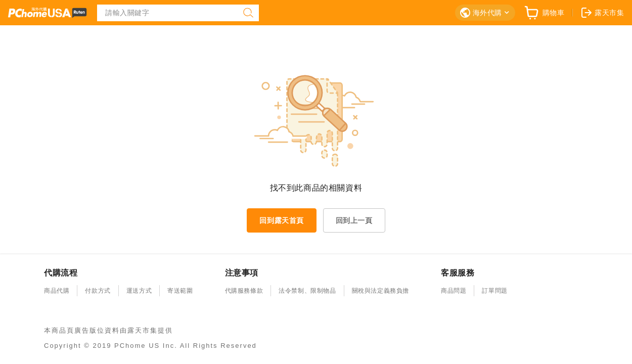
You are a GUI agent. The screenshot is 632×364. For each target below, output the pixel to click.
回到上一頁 (354, 220)
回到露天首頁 (282, 220)
